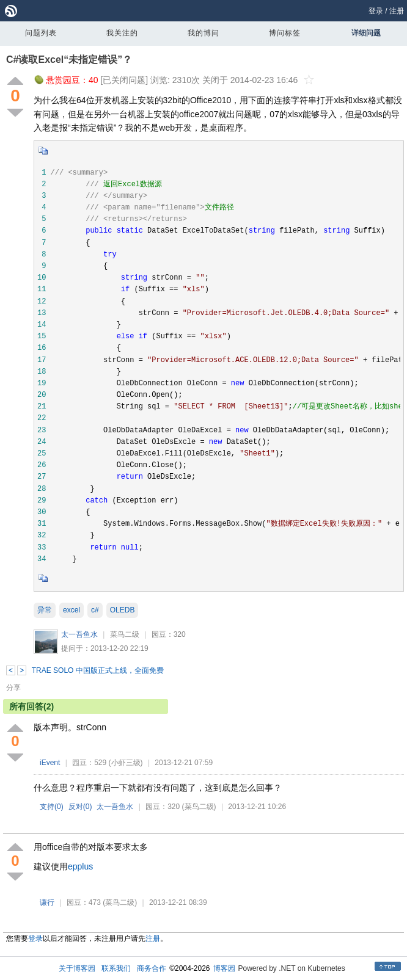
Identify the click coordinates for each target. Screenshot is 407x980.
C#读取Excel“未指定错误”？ (69, 60)
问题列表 (41, 33)
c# (95, 610)
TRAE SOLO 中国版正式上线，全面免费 (98, 670)
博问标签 (285, 33)
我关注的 (122, 33)
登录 (376, 11)
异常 (45, 610)
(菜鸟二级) (199, 807)
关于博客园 (77, 968)
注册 (397, 11)
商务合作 (152, 968)
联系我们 (116, 968)
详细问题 (366, 33)
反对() (80, 807)
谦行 (47, 902)
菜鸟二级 (125, 634)
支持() (52, 807)
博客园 (224, 968)
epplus (80, 866)
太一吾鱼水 (79, 634)
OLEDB (123, 610)
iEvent (50, 763)
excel (71, 610)
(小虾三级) (126, 763)
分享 (13, 688)
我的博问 (204, 33)
